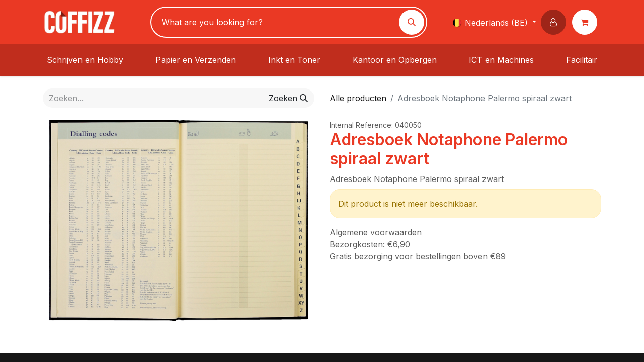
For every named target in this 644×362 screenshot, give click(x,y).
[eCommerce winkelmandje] (587, 22)
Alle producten (358, 98)
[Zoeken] (412, 22)
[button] (555, 22)
